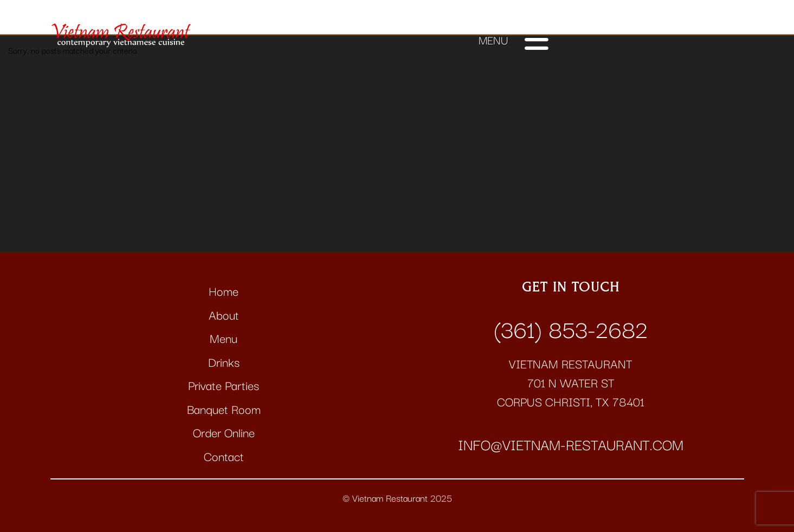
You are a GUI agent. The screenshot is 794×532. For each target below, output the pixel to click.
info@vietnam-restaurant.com (571, 444)
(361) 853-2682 (571, 328)
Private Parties (224, 385)
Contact (224, 456)
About (224, 314)
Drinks (224, 362)
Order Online (224, 432)
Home (224, 291)
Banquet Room (224, 409)
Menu (224, 338)
